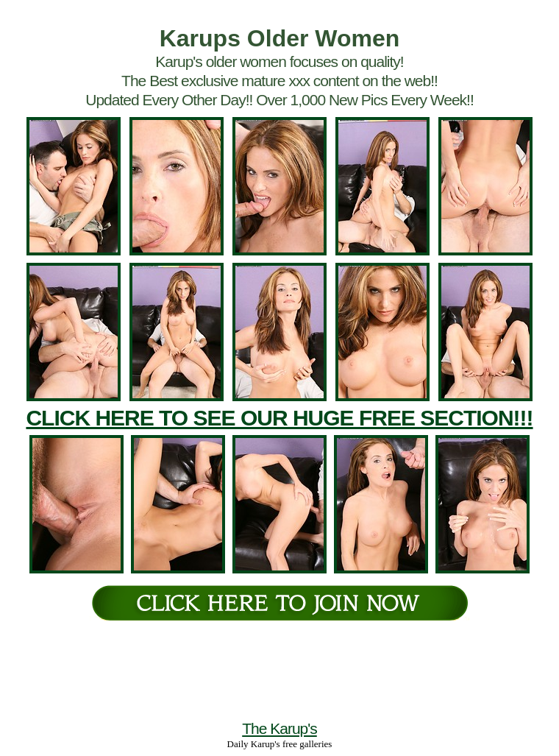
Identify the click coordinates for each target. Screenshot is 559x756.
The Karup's (279, 728)
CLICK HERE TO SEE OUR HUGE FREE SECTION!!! (279, 418)
